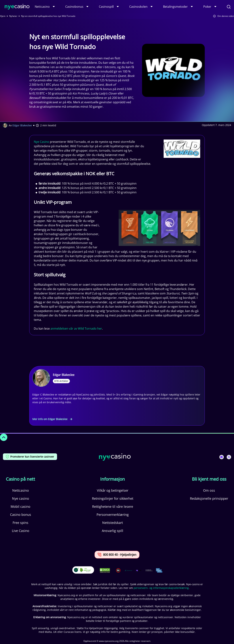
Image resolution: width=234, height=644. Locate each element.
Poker (207, 7)
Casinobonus (74, 7)
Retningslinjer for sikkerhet (113, 498)
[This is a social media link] (222, 457)
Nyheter (13, 16)
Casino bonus (21, 515)
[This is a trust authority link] (129, 570)
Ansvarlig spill (113, 531)
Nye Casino (41, 142)
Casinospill (106, 7)
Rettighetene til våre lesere (113, 506)
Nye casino (21, 498)
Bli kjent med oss (209, 479)
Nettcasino (42, 7)
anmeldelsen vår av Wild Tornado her (76, 329)
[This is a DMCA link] (105, 570)
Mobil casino (20, 506)
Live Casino (21, 531)
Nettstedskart (113, 523)
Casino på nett (20, 479)
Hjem (3, 16)
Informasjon (113, 479)
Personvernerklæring (113, 515)
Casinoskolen (138, 7)
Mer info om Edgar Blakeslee (52, 419)
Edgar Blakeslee (22, 125)
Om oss (209, 490)
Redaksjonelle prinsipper (209, 498)
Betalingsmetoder (175, 7)
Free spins (20, 523)
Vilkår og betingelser (113, 490)
